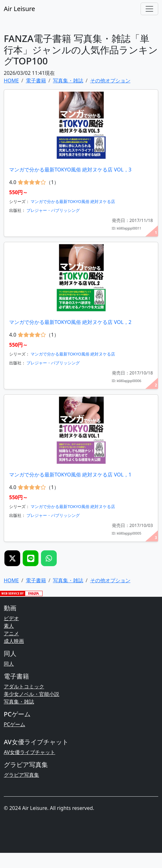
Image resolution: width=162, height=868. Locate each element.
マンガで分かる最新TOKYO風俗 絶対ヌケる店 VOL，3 (70, 170)
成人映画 (14, 641)
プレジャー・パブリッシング (53, 210)
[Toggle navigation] (149, 9)
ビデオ (11, 618)
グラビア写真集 (21, 775)
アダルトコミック (24, 686)
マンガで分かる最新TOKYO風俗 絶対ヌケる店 (73, 201)
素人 (9, 626)
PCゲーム (14, 724)
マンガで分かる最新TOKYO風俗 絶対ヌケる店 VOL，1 (70, 475)
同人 (9, 664)
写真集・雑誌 (19, 702)
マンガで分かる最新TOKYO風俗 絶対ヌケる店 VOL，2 (70, 322)
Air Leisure (19, 9)
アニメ (11, 633)
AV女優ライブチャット (29, 752)
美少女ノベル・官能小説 (32, 694)
